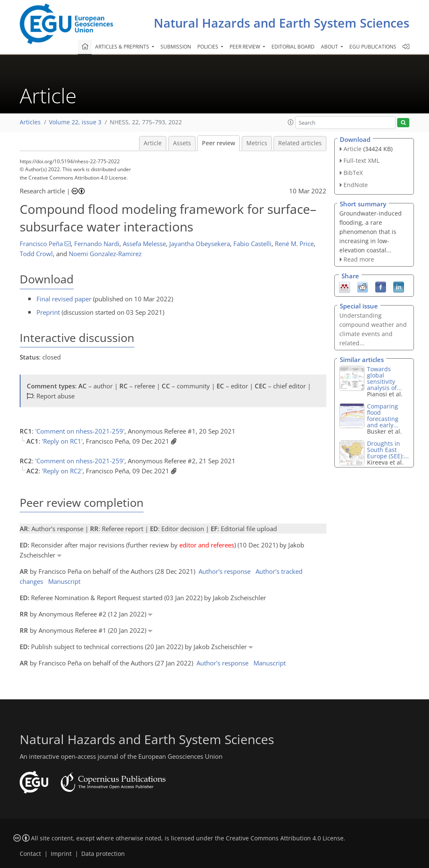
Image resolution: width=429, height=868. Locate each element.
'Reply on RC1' (62, 441)
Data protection (103, 854)
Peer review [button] (246, 47)
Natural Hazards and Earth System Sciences (282, 23)
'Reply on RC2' (62, 471)
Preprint (48, 312)
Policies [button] (208, 47)
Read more (359, 259)
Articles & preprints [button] (123, 47)
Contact (30, 854)
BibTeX (353, 173)
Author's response (225, 571)
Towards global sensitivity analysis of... (384, 378)
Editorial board (293, 47)
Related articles (300, 143)
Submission (176, 47)
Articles (30, 122)
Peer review (218, 143)
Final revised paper (64, 299)
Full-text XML (362, 161)
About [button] (330, 47)
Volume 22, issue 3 (75, 122)
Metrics (257, 143)
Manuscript (64, 581)
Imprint (61, 854)
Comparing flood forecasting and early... (383, 416)
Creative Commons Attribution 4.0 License (285, 838)
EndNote (356, 185)
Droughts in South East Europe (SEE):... (388, 450)
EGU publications (373, 47)
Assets (182, 143)
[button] (291, 122)
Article (153, 143)
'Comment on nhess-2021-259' (80, 431)
